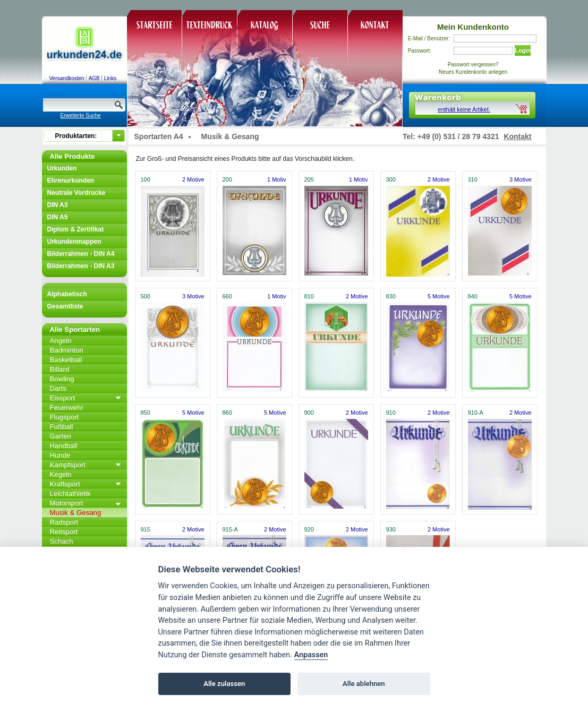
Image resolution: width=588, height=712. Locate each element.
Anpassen (311, 655)
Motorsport (67, 503)
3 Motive (521, 179)
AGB (94, 78)
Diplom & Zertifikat (76, 229)
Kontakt (517, 136)
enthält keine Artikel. (464, 109)
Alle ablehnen (364, 684)
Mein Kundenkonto (473, 27)
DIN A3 (58, 205)
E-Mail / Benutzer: (429, 38)
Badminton (67, 350)
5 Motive (439, 296)
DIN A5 (58, 217)
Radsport (64, 522)
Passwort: (420, 51)
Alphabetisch (67, 294)
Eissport (63, 398)
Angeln (61, 341)
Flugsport (65, 417)
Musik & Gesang (76, 513)
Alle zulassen (224, 684)
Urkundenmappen (74, 242)
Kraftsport (65, 484)
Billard (60, 369)
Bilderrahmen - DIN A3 (81, 266)
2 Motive (193, 179)
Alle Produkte (73, 156)
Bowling (62, 379)
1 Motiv (276, 179)
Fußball (62, 427)
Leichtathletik (70, 494)
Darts (58, 388)
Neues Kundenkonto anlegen (473, 72)
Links (110, 78)
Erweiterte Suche (81, 115)
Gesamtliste (65, 306)
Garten (61, 436)
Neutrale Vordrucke (76, 193)
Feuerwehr (67, 408)
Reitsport (64, 532)
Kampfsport (68, 465)
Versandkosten (67, 78)
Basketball (66, 360)
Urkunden (62, 168)
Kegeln (61, 474)
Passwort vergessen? (473, 65)
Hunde (60, 455)
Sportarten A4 (159, 136)
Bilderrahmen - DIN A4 (81, 254)
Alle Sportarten (75, 329)
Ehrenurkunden (71, 181)
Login (523, 50)
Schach (62, 541)
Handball (64, 446)
